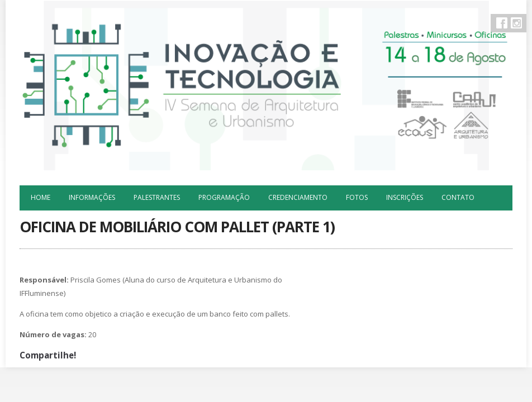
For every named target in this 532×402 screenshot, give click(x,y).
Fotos (357, 197)
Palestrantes (157, 197)
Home (41, 197)
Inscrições (405, 197)
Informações (92, 197)
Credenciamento (298, 197)
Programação (224, 197)
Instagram (516, 23)
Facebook (502, 23)
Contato (458, 197)
